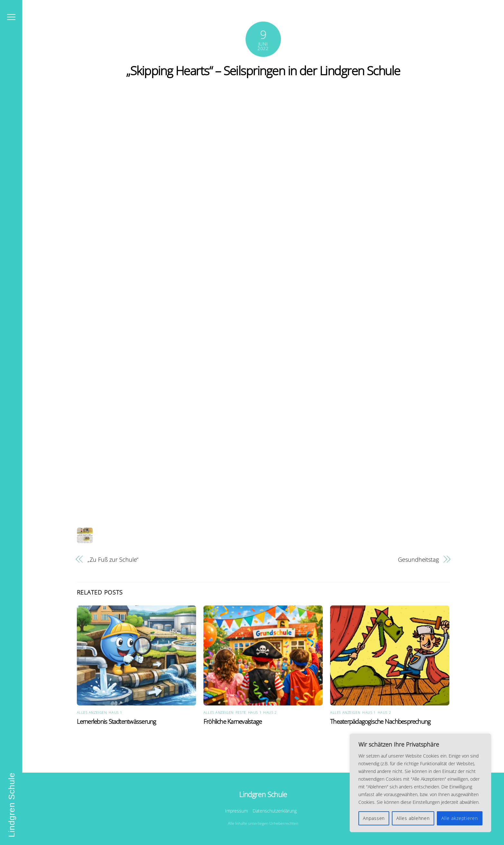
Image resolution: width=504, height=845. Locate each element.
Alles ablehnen (413, 818)
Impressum (236, 811)
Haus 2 (270, 712)
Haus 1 (115, 712)
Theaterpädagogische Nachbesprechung (380, 721)
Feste (241, 712)
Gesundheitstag (418, 559)
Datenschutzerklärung (275, 811)
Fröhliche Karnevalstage (233, 721)
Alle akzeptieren (460, 818)
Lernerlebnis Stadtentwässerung (117, 721)
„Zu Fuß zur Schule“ (113, 559)
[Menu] (11, 17)
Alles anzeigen (92, 712)
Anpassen (374, 818)
